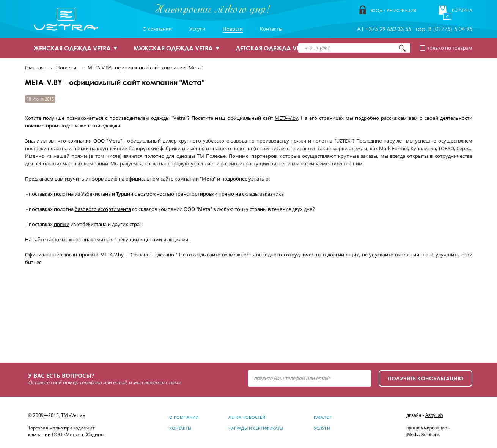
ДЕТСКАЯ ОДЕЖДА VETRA (273, 48)
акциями (178, 239)
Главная (34, 68)
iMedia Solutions (423, 435)
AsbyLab (434, 415)
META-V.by (286, 118)
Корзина (462, 10)
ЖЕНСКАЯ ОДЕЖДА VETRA (72, 48)
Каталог (323, 417)
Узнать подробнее (76, 327)
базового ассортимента (103, 209)
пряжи (62, 224)
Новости (233, 29)
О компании (157, 29)
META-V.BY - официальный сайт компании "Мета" (145, 68)
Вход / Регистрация (393, 10)
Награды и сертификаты (256, 428)
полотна (64, 194)
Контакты (271, 29)
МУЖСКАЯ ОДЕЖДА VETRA (173, 48)
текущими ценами (140, 239)
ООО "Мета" (108, 141)
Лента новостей (247, 417)
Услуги (197, 29)
